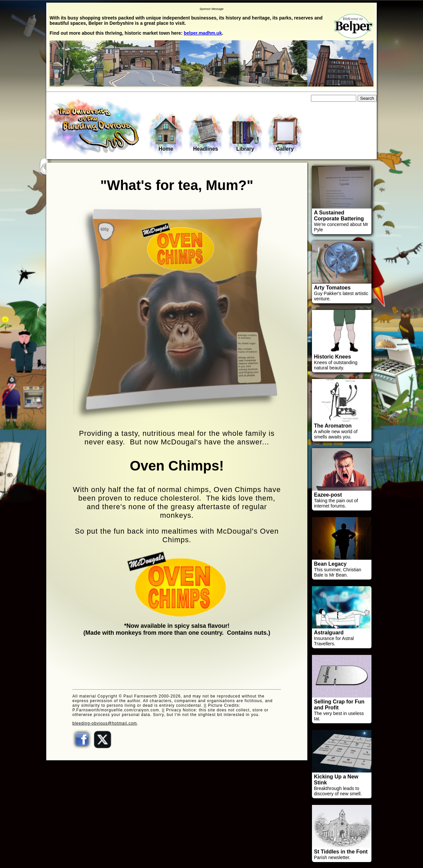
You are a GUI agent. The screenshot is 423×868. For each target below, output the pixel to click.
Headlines (206, 134)
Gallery (285, 134)
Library (245, 134)
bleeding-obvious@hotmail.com (105, 723)
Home (166, 133)
